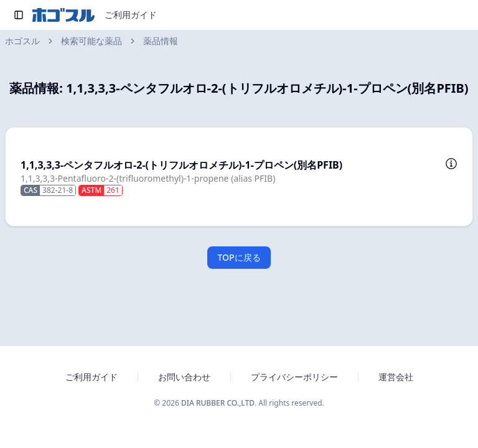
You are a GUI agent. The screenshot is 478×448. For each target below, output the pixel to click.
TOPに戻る (239, 257)
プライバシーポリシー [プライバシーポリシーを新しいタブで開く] (294, 377)
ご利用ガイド (131, 15)
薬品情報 (161, 41)
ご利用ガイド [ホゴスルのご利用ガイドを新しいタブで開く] (91, 377)
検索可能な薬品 (91, 41)
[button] (239, 177)
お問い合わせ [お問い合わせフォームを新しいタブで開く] (184, 377)
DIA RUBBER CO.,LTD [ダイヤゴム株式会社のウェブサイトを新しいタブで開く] (218, 403)
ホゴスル (22, 41)
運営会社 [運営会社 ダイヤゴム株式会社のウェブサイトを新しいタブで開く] (396, 377)
